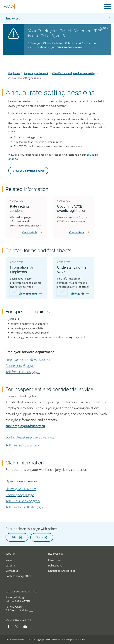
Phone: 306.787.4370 (20, 366)
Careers (10, 565)
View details (32, 232)
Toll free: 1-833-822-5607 (22, 445)
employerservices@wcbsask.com (29, 360)
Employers (58, 18)
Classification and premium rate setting (74, 73)
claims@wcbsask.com (21, 489)
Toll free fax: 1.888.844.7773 (24, 507)
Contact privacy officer (19, 576)
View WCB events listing (28, 170)
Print (17, 537)
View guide (80, 293)
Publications (55, 565)
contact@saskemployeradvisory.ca (30, 437)
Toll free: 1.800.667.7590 (23, 372)
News (9, 560)
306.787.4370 (20, 597)
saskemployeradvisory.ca (25, 426)
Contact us (12, 571)
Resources (54, 560)
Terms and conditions (15, 639)
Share (42, 537)
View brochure (31, 293)
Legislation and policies (62, 571)
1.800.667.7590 (23, 601)
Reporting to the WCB (36, 73)
